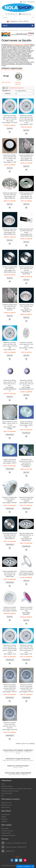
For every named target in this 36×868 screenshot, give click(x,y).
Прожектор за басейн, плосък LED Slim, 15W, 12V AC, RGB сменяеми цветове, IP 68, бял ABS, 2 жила (10, 649)
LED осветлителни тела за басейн (19, 45)
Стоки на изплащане (7, 793)
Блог (3, 796)
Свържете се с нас (6, 803)
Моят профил (5, 828)
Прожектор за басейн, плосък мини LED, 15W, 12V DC (26, 344)
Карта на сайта (5, 807)
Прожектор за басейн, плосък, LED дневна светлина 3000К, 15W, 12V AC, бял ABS (10, 687)
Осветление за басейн (26, 30)
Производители (6, 814)
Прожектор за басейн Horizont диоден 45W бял (26, 572)
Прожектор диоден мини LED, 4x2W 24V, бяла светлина (26, 306)
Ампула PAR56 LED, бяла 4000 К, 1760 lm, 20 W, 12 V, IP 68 (10, 423)
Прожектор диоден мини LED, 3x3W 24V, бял (10, 306)
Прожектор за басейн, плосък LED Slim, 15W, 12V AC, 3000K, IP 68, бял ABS (10, 345)
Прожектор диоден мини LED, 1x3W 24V (10, 268)
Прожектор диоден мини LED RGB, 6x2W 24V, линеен (26, 231)
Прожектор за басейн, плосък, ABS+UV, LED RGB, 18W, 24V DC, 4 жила (10, 383)
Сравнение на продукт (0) (17, 88)
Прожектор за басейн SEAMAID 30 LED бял (10, 608)
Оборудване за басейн (13, 30)
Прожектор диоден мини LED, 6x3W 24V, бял (10, 572)
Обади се (18, 857)
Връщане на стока (6, 805)
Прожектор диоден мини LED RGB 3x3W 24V (26, 156)
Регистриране (31, 2)
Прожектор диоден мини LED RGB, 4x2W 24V (10, 230)
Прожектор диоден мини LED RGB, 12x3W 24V (10, 194)
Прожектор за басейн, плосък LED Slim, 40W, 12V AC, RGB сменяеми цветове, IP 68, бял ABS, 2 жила (26, 119)
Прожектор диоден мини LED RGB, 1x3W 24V (10, 534)
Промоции (4, 821)
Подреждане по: (6, 91)
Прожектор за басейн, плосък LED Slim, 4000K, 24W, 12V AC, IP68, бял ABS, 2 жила (10, 118)
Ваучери (4, 817)
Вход (25, 2)
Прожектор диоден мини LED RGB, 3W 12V (26, 194)
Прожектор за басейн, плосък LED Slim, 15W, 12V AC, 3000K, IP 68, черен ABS (10, 158)
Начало (3, 30)
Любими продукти (6, 833)
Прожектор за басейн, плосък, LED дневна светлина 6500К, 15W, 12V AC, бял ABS (26, 687)
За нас (3, 784)
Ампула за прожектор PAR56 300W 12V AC (26, 423)
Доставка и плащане (7, 786)
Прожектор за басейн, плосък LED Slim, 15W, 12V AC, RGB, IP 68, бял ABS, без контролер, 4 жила (26, 649)
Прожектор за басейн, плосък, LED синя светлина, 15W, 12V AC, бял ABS (10, 725)
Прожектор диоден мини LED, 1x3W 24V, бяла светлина (26, 269)
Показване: (8, 94)
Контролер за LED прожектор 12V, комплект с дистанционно (26, 461)
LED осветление (6, 82)
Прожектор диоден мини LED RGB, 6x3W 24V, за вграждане (26, 535)
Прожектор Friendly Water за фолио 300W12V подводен (26, 499)
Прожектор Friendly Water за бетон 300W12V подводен (10, 499)
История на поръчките (7, 831)
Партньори (4, 819)
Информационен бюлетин (8, 835)
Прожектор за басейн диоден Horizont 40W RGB (26, 609)
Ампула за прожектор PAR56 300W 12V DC (10, 460)
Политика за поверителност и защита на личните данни (16, 789)
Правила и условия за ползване (10, 791)
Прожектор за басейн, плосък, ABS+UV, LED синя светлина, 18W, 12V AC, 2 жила (26, 383)
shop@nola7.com (25, 14)
